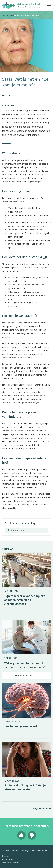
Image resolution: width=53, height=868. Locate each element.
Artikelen (10, 15)
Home (4, 15)
